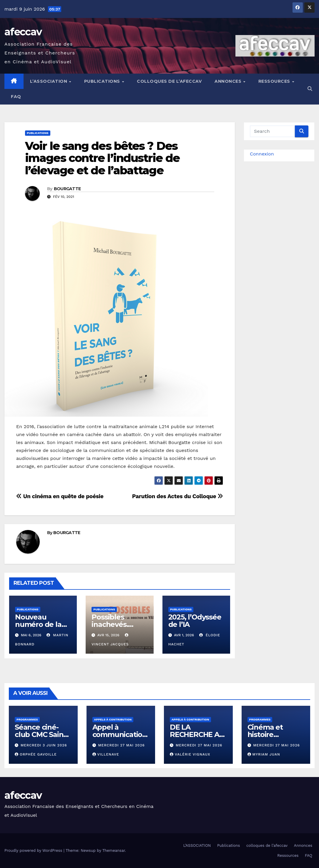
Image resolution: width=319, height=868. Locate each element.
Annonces (229, 81)
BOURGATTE (67, 189)
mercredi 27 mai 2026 (121, 745)
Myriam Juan (264, 754)
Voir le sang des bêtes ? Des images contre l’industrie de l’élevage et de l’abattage (102, 158)
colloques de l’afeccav (169, 81)
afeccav (23, 32)
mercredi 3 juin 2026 (44, 745)
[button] (310, 89)
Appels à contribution (113, 719)
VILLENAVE (106, 754)
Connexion (262, 154)
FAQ (16, 97)
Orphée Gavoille (36, 754)
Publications (103, 81)
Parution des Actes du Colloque (178, 496)
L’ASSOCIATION (49, 81)
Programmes (27, 719)
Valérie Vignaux (190, 754)
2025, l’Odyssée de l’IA (195, 621)
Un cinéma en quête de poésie (60, 496)
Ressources (275, 81)
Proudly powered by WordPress (34, 850)
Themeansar (114, 850)
